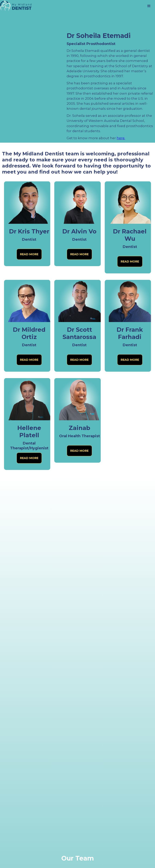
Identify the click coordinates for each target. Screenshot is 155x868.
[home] (16, 6)
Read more (29, 254)
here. (121, 138)
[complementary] (126, 846)
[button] (149, 6)
